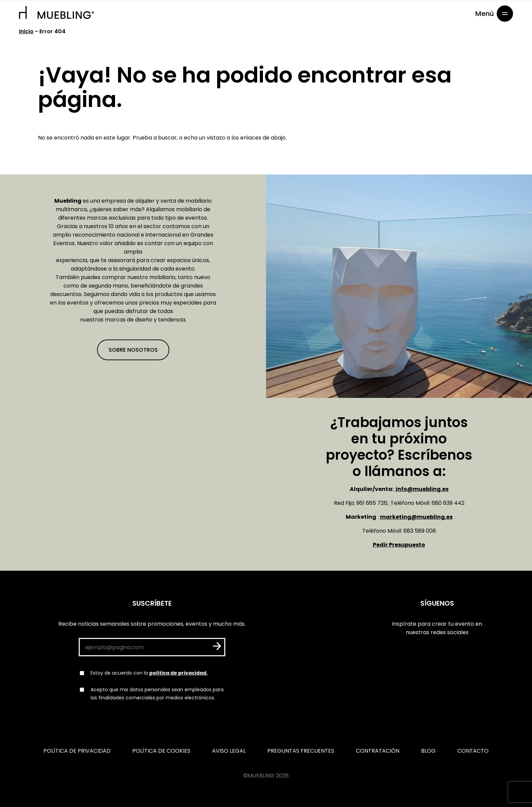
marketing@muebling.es (416, 517)
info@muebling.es (422, 489)
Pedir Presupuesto (399, 545)
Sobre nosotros (133, 350)
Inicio (26, 31)
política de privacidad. (178, 673)
